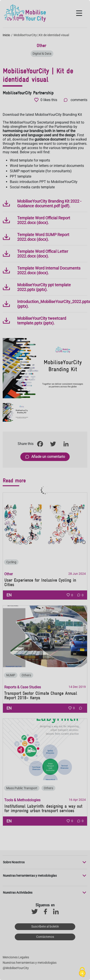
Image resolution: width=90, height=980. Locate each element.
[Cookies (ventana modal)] (82, 972)
